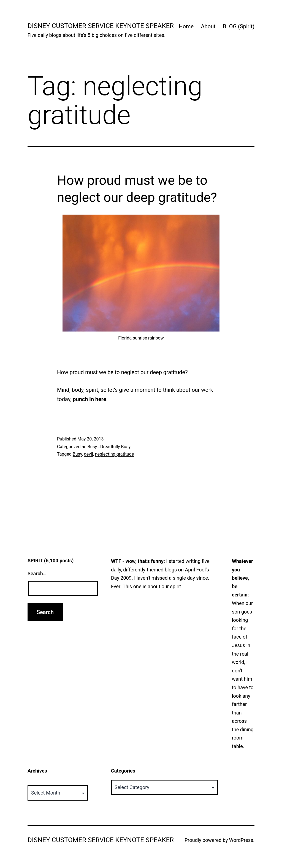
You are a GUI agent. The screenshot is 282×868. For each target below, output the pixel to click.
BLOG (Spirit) (239, 26)
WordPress (241, 840)
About (208, 26)
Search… (37, 573)
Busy (77, 454)
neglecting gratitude (114, 454)
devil (89, 454)
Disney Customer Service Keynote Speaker (101, 26)
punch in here (90, 399)
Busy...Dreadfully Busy (109, 447)
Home (186, 26)
